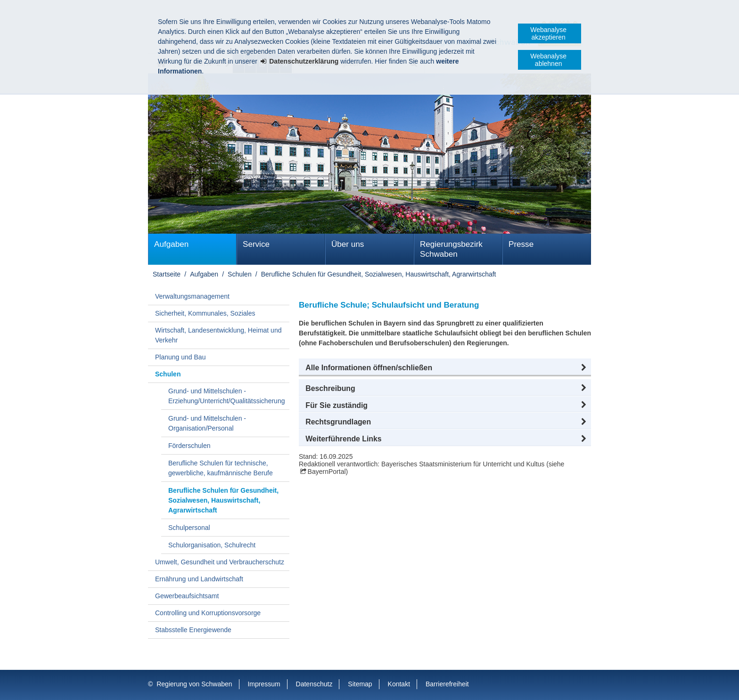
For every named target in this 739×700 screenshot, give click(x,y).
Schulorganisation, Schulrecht (212, 545)
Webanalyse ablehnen (548, 60)
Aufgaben (171, 244)
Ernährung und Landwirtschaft (199, 579)
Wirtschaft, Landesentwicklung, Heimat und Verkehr (218, 335)
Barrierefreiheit (447, 684)
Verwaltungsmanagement (192, 296)
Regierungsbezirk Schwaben (451, 249)
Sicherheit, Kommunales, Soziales (205, 313)
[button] (445, 368)
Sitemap (360, 684)
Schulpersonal (189, 528)
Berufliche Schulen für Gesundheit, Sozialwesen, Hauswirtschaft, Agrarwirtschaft (379, 274)
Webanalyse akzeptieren (548, 33)
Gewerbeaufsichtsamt (187, 596)
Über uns (348, 244)
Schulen (240, 274)
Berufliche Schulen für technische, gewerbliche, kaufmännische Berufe (221, 468)
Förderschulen (189, 446)
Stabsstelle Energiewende (193, 630)
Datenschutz (314, 684)
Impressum (264, 684)
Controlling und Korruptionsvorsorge (208, 613)
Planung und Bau (180, 357)
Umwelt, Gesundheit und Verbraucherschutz (220, 562)
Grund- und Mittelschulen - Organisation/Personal (207, 423)
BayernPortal (327, 472)
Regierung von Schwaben (194, 684)
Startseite (167, 274)
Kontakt (399, 684)
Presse (521, 244)
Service (256, 244)
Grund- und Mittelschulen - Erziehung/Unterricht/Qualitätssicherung (226, 396)
